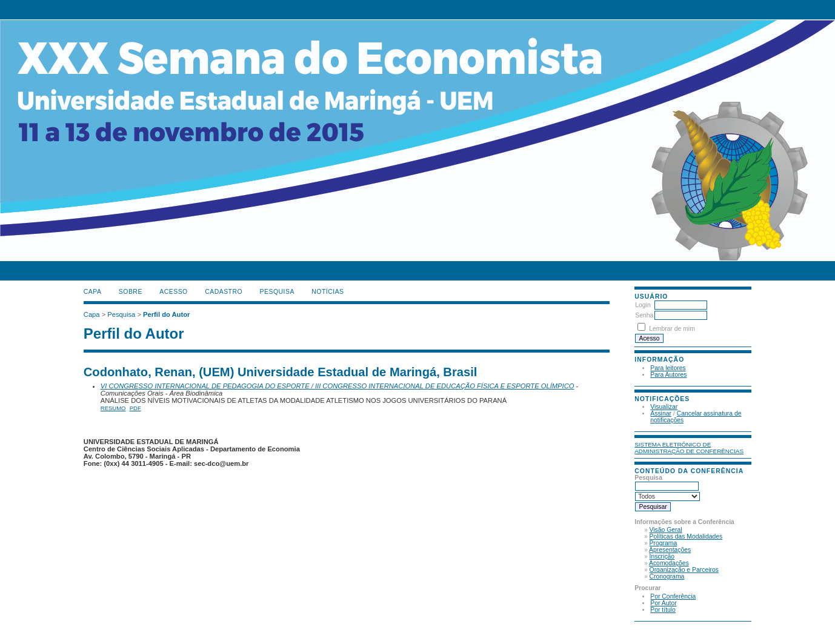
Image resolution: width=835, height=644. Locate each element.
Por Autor (663, 603)
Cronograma (667, 576)
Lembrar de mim (672, 329)
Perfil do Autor (166, 314)
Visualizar (664, 407)
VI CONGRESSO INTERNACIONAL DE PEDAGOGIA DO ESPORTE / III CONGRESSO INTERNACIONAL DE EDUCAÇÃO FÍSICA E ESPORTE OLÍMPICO (338, 386)
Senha (644, 315)
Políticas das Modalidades (686, 536)
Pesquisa (277, 292)
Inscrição (662, 556)
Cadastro (224, 292)
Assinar (661, 413)
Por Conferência (673, 596)
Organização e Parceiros (684, 570)
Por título (663, 610)
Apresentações (670, 550)
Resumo (113, 408)
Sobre (131, 292)
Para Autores (668, 375)
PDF (135, 408)
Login (643, 305)
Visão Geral (666, 530)
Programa (664, 543)
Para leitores (668, 368)
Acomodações (669, 563)
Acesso (173, 292)
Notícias (328, 292)
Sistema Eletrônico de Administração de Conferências (689, 448)
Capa (93, 292)
